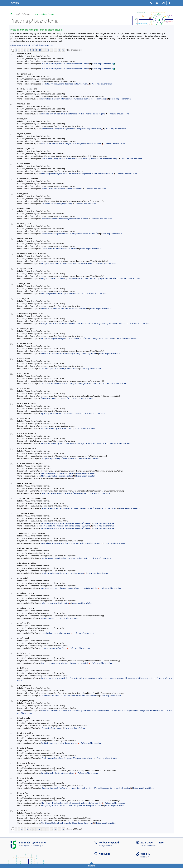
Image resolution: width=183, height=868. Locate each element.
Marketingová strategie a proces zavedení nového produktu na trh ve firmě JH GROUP (77, 174)
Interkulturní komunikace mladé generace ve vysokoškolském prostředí (71, 144)
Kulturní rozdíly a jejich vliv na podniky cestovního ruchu (65, 64)
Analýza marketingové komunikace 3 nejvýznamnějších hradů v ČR (70, 234)
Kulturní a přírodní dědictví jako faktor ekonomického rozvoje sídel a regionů (73, 114)
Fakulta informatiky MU (36, 846)
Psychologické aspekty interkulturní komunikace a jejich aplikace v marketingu (74, 99)
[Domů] (151, 3)
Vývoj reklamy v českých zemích (55, 603)
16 (63, 50)
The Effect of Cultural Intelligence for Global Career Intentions (67, 823)
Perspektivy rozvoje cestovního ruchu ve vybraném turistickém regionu (71, 543)
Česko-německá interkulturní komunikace (59, 249)
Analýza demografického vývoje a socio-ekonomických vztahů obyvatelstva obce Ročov (79, 508)
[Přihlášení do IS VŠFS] (170, 3)
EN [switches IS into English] (163, 3)
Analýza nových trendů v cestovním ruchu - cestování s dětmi (67, 264)
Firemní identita (48, 618)
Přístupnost (145, 857)
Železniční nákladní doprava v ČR (55, 398)
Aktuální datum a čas (148, 846)
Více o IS (145, 854)
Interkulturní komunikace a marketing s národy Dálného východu (68, 353)
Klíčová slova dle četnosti (43, 45)
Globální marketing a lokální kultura (56, 428)
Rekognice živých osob (51, 728)
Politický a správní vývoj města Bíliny (57, 204)
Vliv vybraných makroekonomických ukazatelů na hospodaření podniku (71, 803)
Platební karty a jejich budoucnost (56, 633)
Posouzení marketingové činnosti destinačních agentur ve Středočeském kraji (74, 443)
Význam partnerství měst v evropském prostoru (61, 413)
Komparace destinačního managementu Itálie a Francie (65, 219)
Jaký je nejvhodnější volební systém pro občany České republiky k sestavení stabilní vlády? (80, 159)
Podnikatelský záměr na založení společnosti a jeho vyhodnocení (69, 696)
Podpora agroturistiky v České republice (59, 458)
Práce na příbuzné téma (44, 14)
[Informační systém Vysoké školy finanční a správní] (15, 3)
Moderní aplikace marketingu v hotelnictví (59, 368)
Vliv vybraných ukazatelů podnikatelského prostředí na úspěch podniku (71, 805)
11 (44, 50)
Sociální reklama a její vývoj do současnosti (59, 743)
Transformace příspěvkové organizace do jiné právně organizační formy (72, 129)
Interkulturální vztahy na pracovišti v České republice (64, 493)
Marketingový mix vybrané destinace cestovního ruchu (65, 84)
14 (55, 50)
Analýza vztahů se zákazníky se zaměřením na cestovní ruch (67, 758)
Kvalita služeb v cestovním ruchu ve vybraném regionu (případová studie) (73, 383)
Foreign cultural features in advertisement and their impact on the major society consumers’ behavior (84, 324)
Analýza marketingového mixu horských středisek (63, 573)
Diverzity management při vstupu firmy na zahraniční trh (65, 663)
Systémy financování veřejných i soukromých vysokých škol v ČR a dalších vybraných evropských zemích (86, 788)
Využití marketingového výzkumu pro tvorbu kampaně (65, 558)
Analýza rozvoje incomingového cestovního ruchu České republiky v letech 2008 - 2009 (77, 338)
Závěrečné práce (23, 14)
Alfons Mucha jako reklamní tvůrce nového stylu (62, 189)
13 (52, 50)
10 (40, 50)
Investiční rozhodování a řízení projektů (58, 773)
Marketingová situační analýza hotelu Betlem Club (62, 294)
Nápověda (104, 854)
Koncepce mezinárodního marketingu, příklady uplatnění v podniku (69, 588)
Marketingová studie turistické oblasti (57, 473)
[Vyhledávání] (157, 3)
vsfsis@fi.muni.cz (105, 846)
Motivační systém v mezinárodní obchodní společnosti (64, 309)
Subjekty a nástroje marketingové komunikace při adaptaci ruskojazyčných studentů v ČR (79, 279)
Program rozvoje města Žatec (54, 648)
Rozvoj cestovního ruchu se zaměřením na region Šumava (66, 523)
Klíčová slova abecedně (20, 45)
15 (59, 50)
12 (48, 50)
